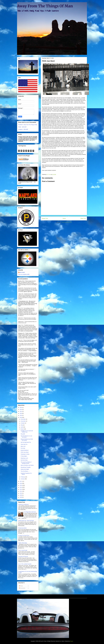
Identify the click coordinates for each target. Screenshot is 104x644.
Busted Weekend (25, 450)
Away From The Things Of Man (45, 6)
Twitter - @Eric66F (22, 127)
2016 (21, 483)
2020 (21, 413)
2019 (21, 415)
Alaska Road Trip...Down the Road (26, 521)
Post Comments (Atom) (67, 222)
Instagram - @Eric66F (23, 129)
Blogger (71, 641)
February (23, 477)
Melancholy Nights (25, 469)
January (23, 479)
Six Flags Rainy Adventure (30, 512)
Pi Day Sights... (24, 456)
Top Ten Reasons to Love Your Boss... (26, 437)
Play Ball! (23, 434)
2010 (21, 493)
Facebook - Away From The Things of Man (28, 125)
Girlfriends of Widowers (23, 504)
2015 (21, 485)
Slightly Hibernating (23, 543)
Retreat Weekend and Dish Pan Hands (27, 440)
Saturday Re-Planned (23, 557)
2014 (21, 487)
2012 (21, 491)
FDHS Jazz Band (25, 452)
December (23, 419)
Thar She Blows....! (25, 471)
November (23, 421)
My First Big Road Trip (26, 442)
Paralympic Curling (25, 454)
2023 (21, 410)
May (22, 425)
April (22, 427)
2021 (21, 411)
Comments (22, 588)
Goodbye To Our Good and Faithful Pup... (27, 431)
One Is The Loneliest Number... (25, 564)
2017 (21, 481)
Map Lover (23, 446)
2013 (21, 489)
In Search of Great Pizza (24, 535)
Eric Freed (22, 272)
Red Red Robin (24, 460)
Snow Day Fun (24, 444)
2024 (21, 407)
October (23, 423)
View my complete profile (24, 274)
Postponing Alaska (22, 528)
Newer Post (45, 218)
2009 (21, 495)
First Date (23, 448)
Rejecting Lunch (24, 458)
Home (64, 218)
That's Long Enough (23, 550)
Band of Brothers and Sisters (27, 465)
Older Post (83, 218)
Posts (21, 586)
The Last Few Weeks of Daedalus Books (26, 463)
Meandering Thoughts (26, 467)
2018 (21, 417)
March (22, 429)
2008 (21, 497)
